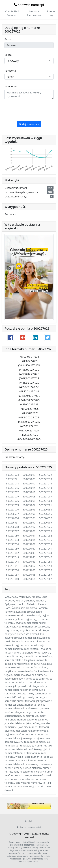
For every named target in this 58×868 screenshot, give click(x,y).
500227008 (29, 497)
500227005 (29, 501)
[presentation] (28, 110)
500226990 (29, 523)
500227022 (45, 475)
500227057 (12, 575)
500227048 (12, 562)
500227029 (45, 531)
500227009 (12, 497)
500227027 (12, 531)
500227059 (45, 575)
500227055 (29, 570)
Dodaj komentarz (29, 124)
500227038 (45, 544)
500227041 (45, 549)
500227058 (29, 575)
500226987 (29, 527)
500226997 (12, 514)
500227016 (45, 484)
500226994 (12, 518)
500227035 (45, 540)
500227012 (12, 492)
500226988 (12, 527)
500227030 (12, 536)
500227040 (29, 549)
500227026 (45, 527)
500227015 (12, 488)
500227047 (45, 557)
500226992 (45, 518)
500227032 (45, 536)
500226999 (29, 510)
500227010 (45, 492)
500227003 (12, 505)
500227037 (29, 544)
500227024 (12, 475)
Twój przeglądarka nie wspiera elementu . (29, 806)
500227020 (29, 479)
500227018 (12, 484)
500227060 (12, 579)
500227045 (12, 557)
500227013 (45, 488)
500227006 (12, 501)
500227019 (45, 479)
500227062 (45, 579)
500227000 (12, 510)
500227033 (12, 540)
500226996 (29, 514)
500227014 (29, 488)
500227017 (29, 484)
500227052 (29, 566)
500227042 (12, 553)
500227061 (29, 579)
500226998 (45, 510)
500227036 (12, 544)
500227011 (29, 492)
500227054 (12, 570)
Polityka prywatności (29, 827)
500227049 (29, 562)
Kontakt (29, 821)
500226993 (29, 518)
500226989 (45, 523)
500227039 (12, 549)
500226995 (45, 514)
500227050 (45, 562)
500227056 (45, 570)
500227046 (29, 557)
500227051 (12, 566)
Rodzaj (8, 55)
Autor (8, 39)
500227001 (45, 505)
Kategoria (10, 71)
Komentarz (11, 86)
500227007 (45, 497)
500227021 (12, 479)
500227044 (45, 553)
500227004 (45, 501)
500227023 (29, 475)
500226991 (12, 523)
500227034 (29, 540)
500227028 (29, 531)
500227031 (29, 536)
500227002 (29, 505)
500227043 (29, 553)
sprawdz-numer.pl (29, 5)
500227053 (45, 566)
